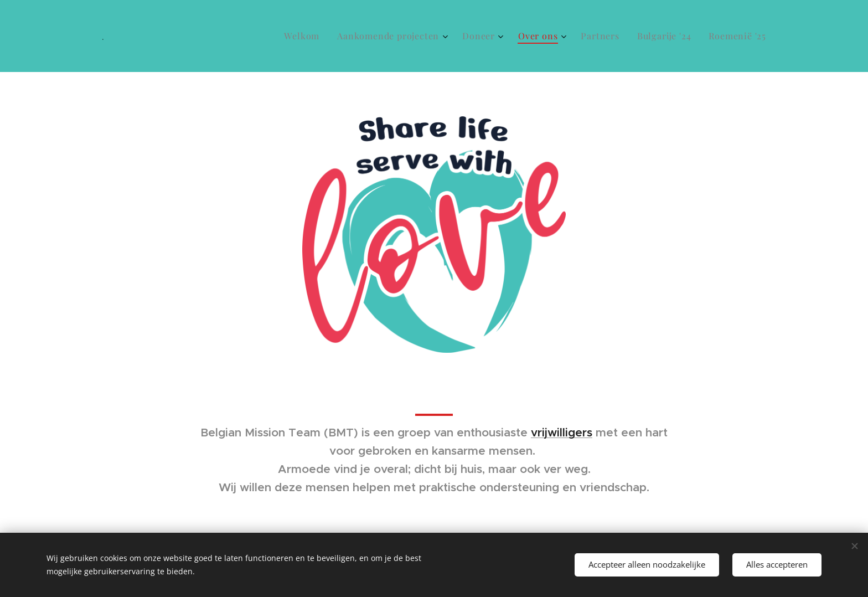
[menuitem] (305, 36)
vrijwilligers (562, 433)
